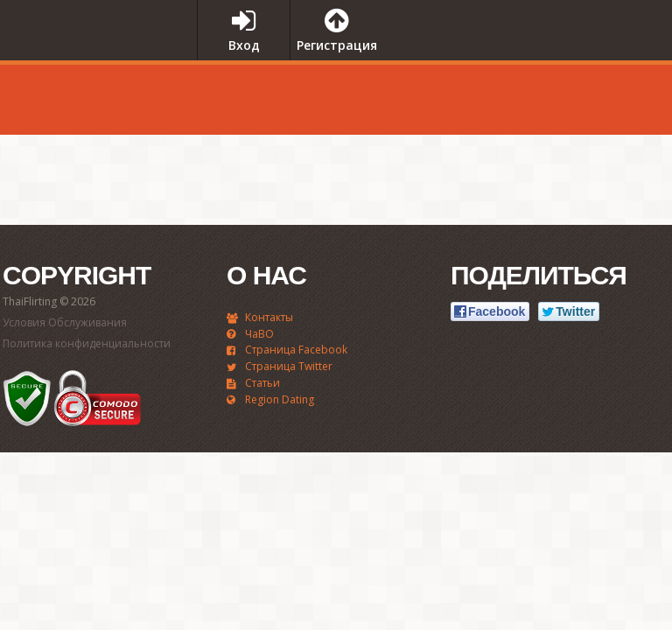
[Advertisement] (514, 95)
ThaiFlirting (92, 64)
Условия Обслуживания (65, 322)
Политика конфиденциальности (87, 343)
